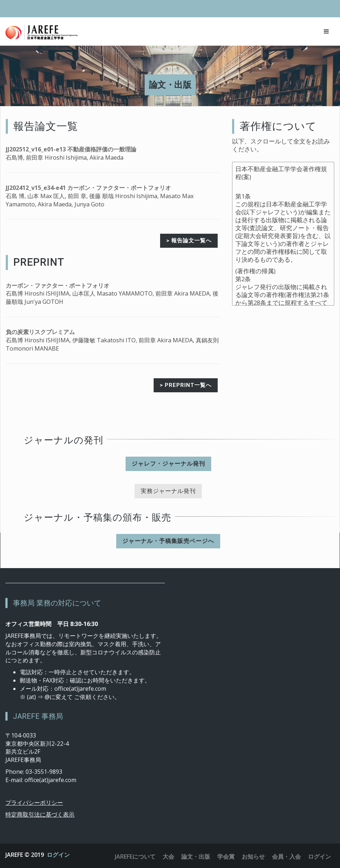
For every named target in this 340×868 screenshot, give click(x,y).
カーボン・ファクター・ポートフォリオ (58, 285)
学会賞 (226, 856)
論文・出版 (196, 856)
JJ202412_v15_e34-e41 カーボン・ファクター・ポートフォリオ (88, 188)
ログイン (58, 855)
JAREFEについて (135, 856)
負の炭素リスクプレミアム (40, 332)
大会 (168, 856)
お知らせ (253, 856)
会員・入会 (286, 856)
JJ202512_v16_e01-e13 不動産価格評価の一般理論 (71, 149)
